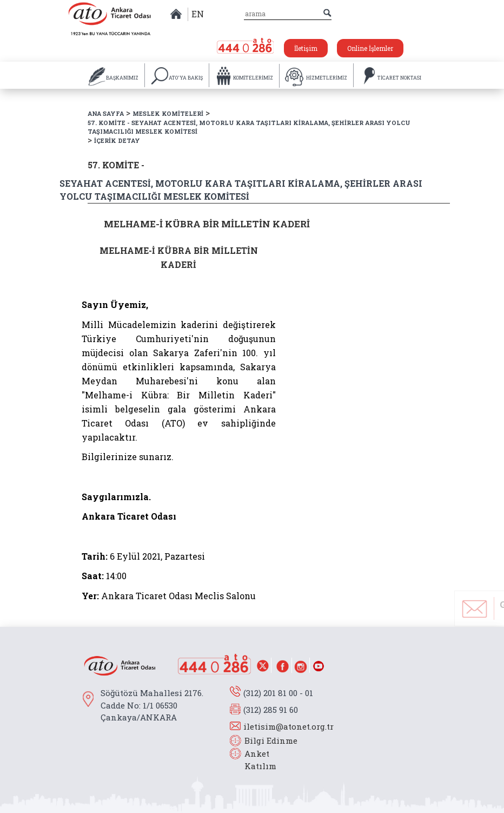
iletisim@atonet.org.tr (289, 726)
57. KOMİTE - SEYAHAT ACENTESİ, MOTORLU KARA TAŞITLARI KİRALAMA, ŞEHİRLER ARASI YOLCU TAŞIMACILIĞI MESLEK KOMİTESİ (249, 127)
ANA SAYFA (106, 113)
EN (198, 14)
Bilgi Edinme (271, 740)
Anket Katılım (255, 760)
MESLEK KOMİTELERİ (168, 113)
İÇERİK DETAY (117, 140)
